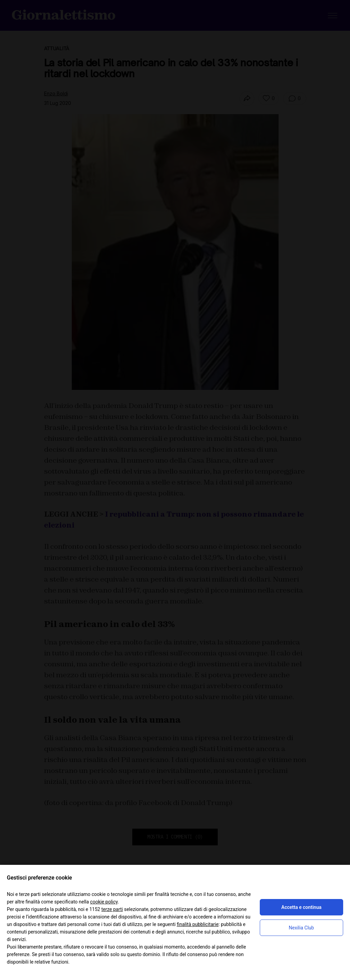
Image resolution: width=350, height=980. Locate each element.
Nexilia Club (301, 928)
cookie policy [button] (104, 902)
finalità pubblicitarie (198, 924)
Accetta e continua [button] (301, 907)
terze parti (112, 909)
